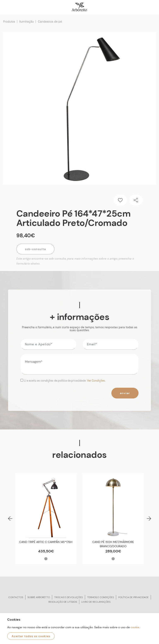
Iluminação (26, 21)
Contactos (16, 597)
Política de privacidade (133, 597)
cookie (135, 627)
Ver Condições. (96, 381)
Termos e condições (101, 597)
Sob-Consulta (35, 249)
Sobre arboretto (39, 597)
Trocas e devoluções (69, 597)
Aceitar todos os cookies (31, 636)
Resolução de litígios (63, 602)
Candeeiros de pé (50, 21)
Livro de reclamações (96, 602)
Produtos (9, 21)
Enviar (125, 393)
